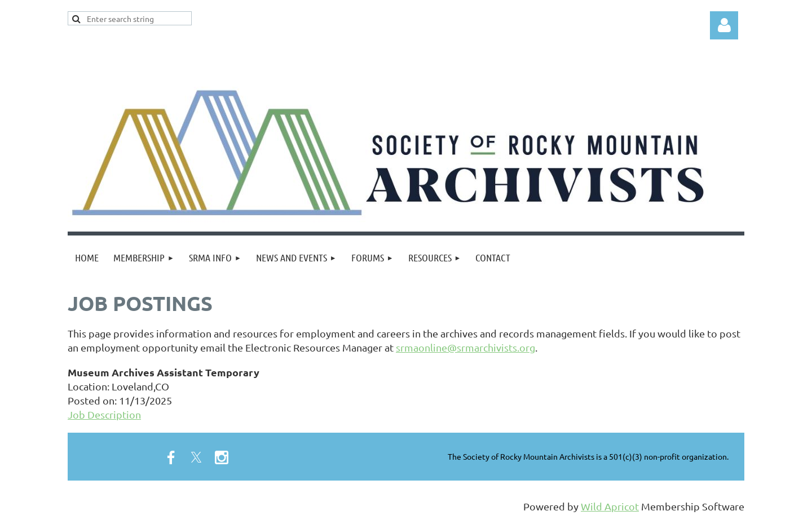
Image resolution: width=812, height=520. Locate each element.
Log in (724, 25)
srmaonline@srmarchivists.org (465, 347)
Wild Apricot (610, 506)
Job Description (104, 414)
